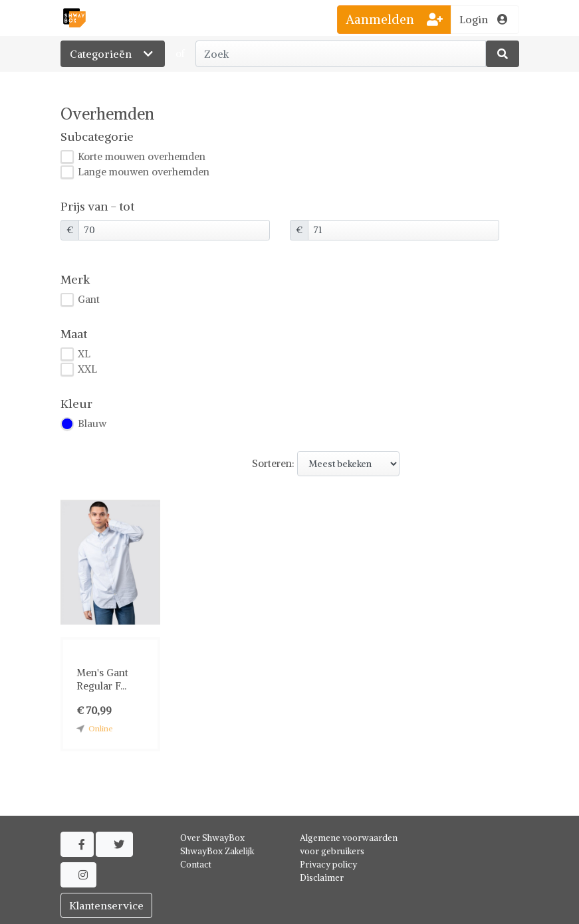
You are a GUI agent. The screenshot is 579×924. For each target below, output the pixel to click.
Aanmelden (394, 19)
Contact (196, 865)
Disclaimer (322, 878)
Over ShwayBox (212, 838)
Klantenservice (106, 905)
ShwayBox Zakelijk (217, 851)
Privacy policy (328, 865)
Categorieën (113, 54)
